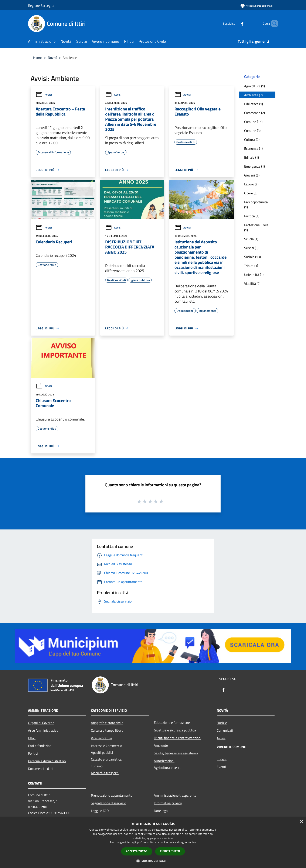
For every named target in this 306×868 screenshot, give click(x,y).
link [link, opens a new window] (194, 842)
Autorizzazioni (164, 761)
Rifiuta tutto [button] (170, 851)
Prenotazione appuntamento (112, 795)
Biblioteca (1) (254, 104)
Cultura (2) (252, 140)
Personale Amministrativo (47, 761)
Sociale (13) (252, 257)
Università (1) (254, 275)
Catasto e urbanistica (106, 759)
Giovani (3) (252, 175)
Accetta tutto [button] (137, 851)
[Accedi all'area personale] (256, 6)
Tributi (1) (251, 266)
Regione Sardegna (41, 6)
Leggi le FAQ (100, 811)
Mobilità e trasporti (105, 773)
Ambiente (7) (253, 95)
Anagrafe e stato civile (107, 723)
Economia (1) (253, 148)
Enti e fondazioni (40, 746)
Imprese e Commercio (106, 746)
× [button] (301, 822)
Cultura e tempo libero (107, 730)
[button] (153, 861)
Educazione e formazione (172, 723)
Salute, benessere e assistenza (176, 753)
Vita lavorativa (101, 738)
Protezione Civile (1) (256, 227)
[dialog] (153, 843)
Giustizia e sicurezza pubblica (175, 730)
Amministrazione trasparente (175, 795)
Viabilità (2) (252, 284)
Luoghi (222, 759)
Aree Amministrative (43, 730)
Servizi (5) (251, 248)
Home (37, 58)
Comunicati (225, 730)
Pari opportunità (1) (256, 205)
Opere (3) (251, 193)
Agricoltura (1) (254, 86)
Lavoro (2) (251, 184)
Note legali (162, 811)
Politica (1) (252, 216)
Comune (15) (253, 122)
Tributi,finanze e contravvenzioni (178, 738)
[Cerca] (273, 24)
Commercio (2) (254, 113)
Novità (53, 58)
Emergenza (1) (254, 166)
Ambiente (161, 745)
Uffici (32, 738)
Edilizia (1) (251, 157)
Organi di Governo (41, 723)
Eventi (221, 767)
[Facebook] (235, 23)
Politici (33, 753)
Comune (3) (252, 131)
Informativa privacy (168, 803)
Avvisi (44, 95)
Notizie (222, 723)
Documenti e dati (40, 769)
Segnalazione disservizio (108, 803)
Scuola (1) (251, 239)
